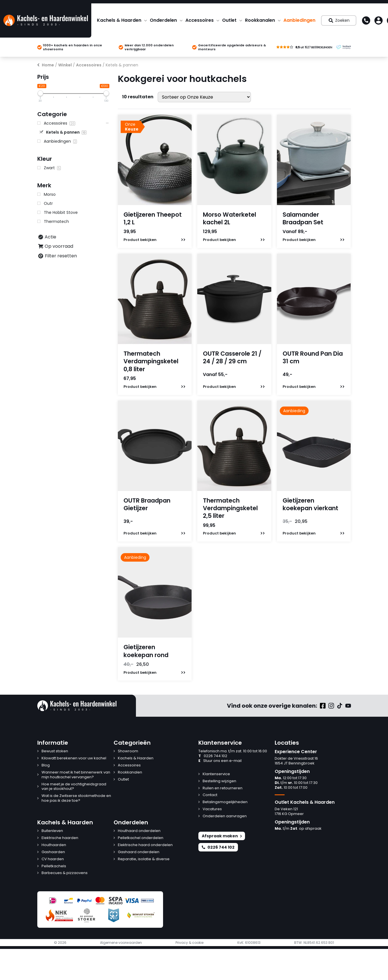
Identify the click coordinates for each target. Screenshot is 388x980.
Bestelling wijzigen (219, 781)
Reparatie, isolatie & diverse (144, 859)
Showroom (128, 751)
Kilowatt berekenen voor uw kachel (74, 758)
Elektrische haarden (60, 838)
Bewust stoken (55, 751)
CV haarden (53, 859)
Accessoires (200, 20)
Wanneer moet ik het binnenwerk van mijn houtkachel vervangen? (76, 775)
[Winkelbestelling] (204, 97)
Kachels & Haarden (119, 20)
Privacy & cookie (189, 943)
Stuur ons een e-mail (220, 761)
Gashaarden (53, 852)
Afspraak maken (222, 836)
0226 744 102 (213, 756)
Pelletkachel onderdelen (141, 838)
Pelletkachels (54, 866)
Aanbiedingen (299, 20)
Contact (210, 795)
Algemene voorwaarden (121, 943)
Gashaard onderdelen (139, 852)
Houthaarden (54, 845)
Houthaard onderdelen (139, 831)
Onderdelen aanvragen (225, 816)
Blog (46, 765)
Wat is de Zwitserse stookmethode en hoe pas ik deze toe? (76, 798)
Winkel (65, 65)
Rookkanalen (260, 20)
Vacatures (212, 809)
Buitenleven (52, 831)
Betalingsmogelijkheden (225, 802)
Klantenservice (216, 774)
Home (48, 65)
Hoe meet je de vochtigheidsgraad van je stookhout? (74, 787)
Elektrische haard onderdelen (145, 845)
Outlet (229, 20)
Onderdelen (163, 20)
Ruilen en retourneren (223, 788)
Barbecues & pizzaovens (65, 873)
